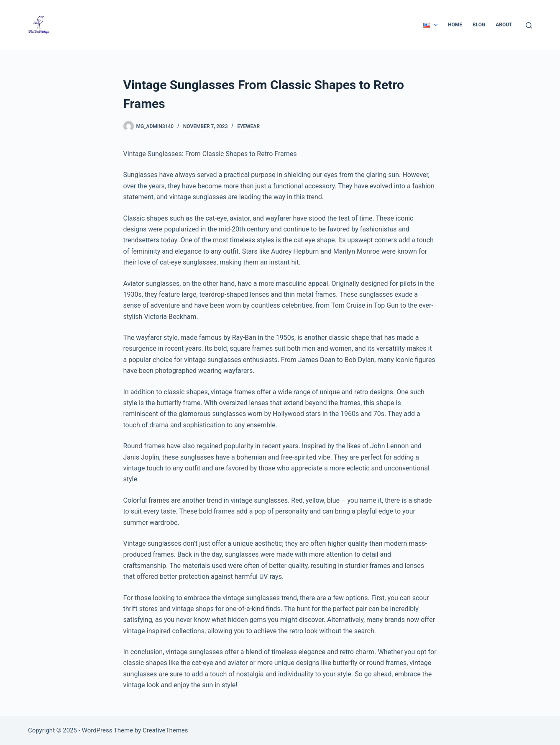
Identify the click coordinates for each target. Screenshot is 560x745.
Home (455, 25)
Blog (479, 25)
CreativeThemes (165, 730)
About (504, 25)
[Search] (529, 25)
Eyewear (248, 126)
